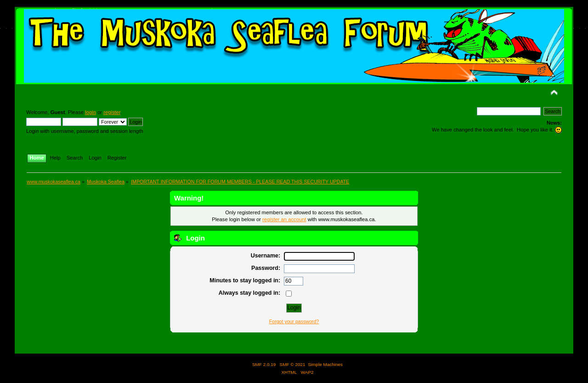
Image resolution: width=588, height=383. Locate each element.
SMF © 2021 (293, 364)
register (112, 112)
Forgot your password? (294, 321)
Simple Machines (325, 364)
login (90, 112)
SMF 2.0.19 (264, 364)
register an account (284, 219)
